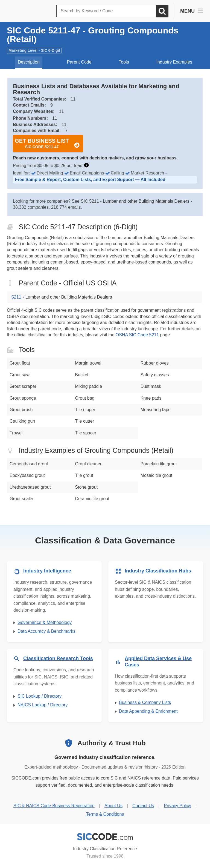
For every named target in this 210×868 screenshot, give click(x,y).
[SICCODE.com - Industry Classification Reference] (105, 837)
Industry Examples (174, 62)
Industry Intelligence (47, 571)
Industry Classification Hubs (158, 571)
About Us (113, 806)
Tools (124, 62)
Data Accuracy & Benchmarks (46, 631)
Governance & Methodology (45, 622)
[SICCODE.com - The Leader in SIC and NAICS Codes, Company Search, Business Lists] (30, 11)
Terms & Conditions (105, 814)
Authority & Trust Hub (111, 743)
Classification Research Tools (58, 658)
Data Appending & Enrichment (148, 711)
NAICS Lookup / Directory (43, 705)
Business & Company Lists (145, 702)
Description (29, 62)
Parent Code (79, 62)
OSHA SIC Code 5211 (137, 335)
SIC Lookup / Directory (40, 696)
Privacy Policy (177, 806)
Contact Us (143, 806)
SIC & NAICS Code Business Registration (54, 806)
